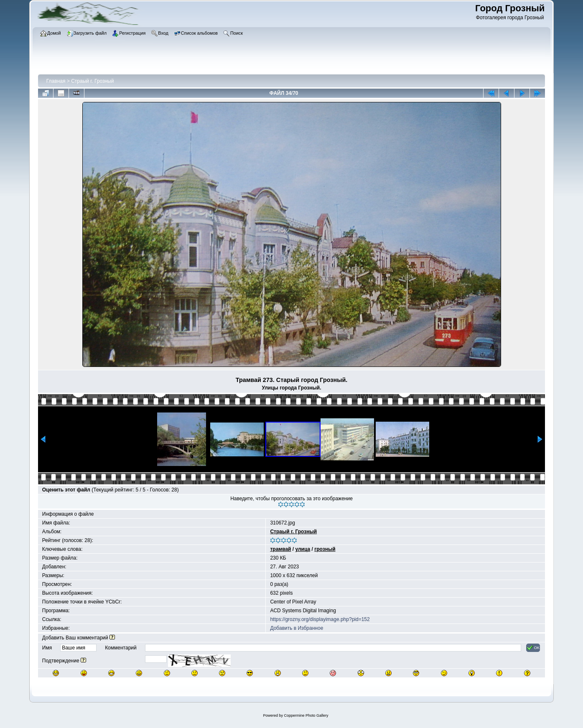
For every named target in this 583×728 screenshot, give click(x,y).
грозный (325, 549)
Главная (56, 81)
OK (533, 648)
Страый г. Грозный (92, 81)
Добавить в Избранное (297, 628)
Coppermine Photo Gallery (306, 715)
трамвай (280, 549)
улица (303, 549)
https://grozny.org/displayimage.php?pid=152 (320, 619)
